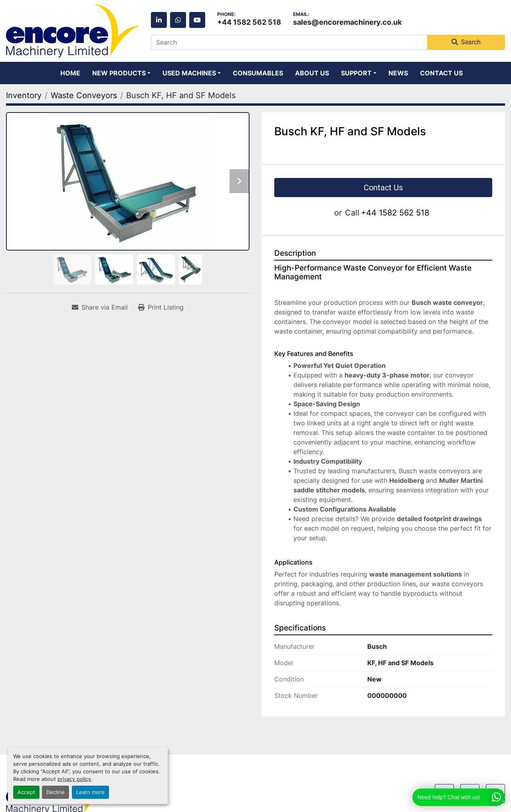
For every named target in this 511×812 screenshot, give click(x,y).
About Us (312, 73)
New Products (119, 73)
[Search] (289, 42)
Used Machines (189, 73)
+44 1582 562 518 (249, 22)
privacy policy (74, 779)
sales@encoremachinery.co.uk (347, 22)
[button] (121, 73)
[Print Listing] (161, 307)
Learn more (90, 792)
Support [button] (356, 73)
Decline (55, 792)
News (398, 73)
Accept (26, 792)
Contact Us (441, 73)
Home (70, 73)
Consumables (258, 73)
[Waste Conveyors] (84, 95)
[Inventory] (24, 95)
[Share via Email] (100, 307)
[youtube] (197, 20)
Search (466, 42)
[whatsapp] (178, 20)
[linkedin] (159, 20)
